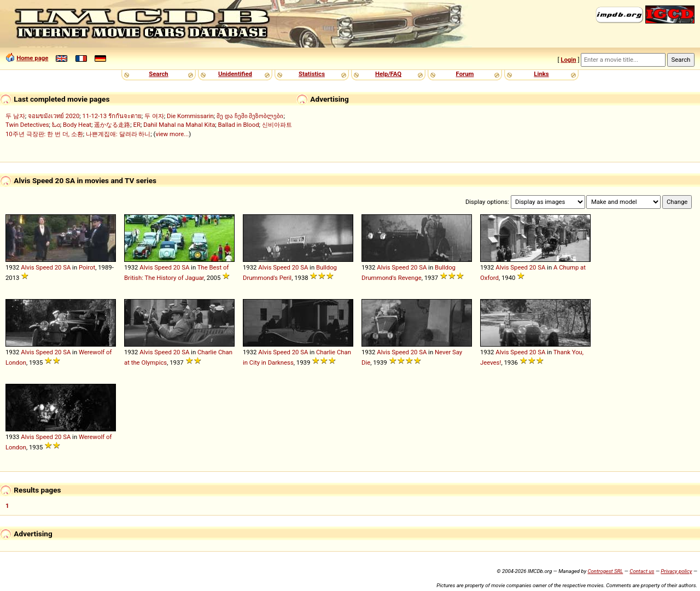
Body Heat (77, 125)
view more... (172, 134)
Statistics (312, 74)
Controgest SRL (605, 571)
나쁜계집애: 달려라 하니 (118, 134)
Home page (32, 58)
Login (568, 60)
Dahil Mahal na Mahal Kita (179, 125)
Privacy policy (676, 571)
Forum (465, 74)
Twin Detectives (27, 125)
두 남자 (15, 116)
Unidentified (235, 74)
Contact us (642, 571)
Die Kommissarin (190, 116)
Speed (44, 267)
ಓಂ (56, 125)
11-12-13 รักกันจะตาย (112, 116)
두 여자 (154, 116)
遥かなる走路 (112, 125)
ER (137, 125)
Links (541, 74)
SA (67, 267)
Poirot (87, 267)
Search (158, 74)
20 (58, 267)
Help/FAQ (388, 74)
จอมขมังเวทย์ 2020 (54, 116)
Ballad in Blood (239, 125)
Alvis (27, 267)
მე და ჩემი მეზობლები (250, 116)
